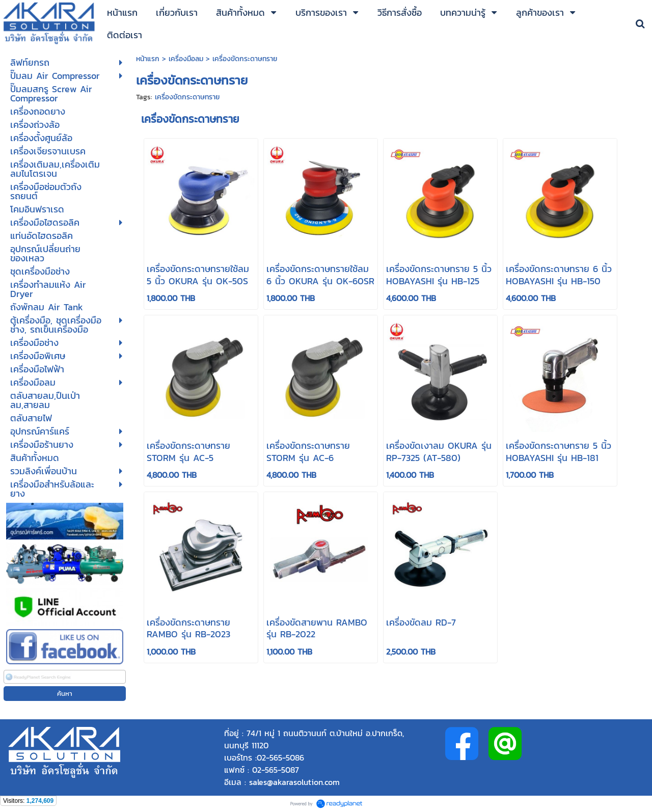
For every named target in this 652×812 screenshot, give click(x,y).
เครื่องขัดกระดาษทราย (187, 97)
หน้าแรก (149, 59)
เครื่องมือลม (186, 59)
